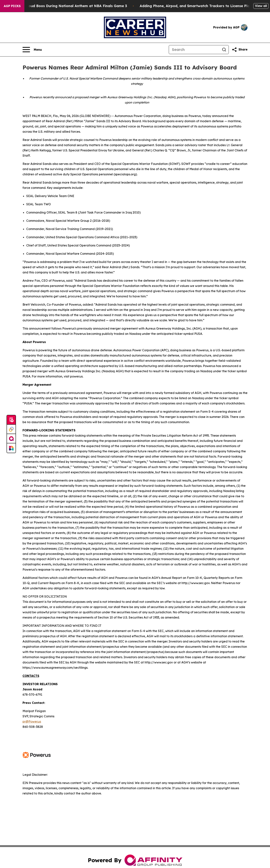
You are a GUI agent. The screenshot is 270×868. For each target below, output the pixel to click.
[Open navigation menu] (32, 50)
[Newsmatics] (11, 448)
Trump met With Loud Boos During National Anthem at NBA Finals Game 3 (67, 6)
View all (261, 6)
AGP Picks (12, 6)
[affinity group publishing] (11, 439)
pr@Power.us (32, 721)
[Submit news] (11, 420)
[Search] (194, 50)
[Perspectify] (11, 429)
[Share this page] (240, 50)
